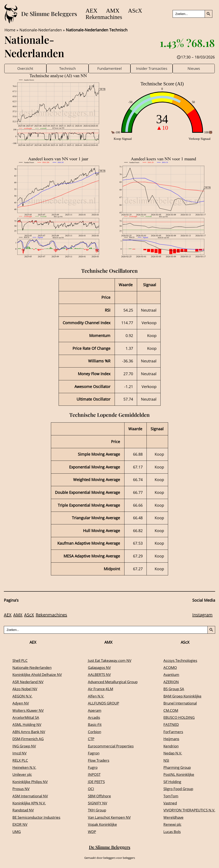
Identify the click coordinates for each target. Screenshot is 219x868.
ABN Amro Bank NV (30, 732)
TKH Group (96, 810)
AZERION (168, 682)
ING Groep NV (25, 746)
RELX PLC (21, 760)
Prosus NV (22, 789)
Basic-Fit (94, 725)
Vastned (167, 803)
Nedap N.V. (170, 753)
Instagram (202, 615)
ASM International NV (32, 796)
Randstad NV (24, 810)
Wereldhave (170, 818)
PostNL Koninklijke (176, 775)
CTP (89, 739)
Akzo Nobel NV (26, 689)
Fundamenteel (109, 69)
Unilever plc (23, 775)
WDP (90, 832)
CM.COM (167, 710)
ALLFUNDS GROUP (103, 703)
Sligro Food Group (176, 789)
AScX (143, 11)
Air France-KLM (99, 689)
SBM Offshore (98, 796)
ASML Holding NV (28, 725)
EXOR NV (20, 825)
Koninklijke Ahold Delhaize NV (39, 675)
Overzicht (25, 69)
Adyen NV (21, 703)
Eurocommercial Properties (111, 746)
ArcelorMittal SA (27, 718)
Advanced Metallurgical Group (113, 682)
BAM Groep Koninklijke (180, 696)
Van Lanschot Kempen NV (109, 818)
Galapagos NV (99, 668)
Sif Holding (169, 782)
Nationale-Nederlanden (41, 30)
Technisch (67, 69)
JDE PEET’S (95, 782)
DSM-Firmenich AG (29, 739)
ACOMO (167, 668)
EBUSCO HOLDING (176, 718)
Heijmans (168, 739)
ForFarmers (170, 732)
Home (10, 30)
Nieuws (194, 69)
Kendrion (168, 746)
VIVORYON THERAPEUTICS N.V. (187, 810)
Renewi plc (169, 825)
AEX (93, 11)
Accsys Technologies (178, 661)
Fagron (92, 753)
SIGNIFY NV (96, 803)
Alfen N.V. (95, 696)
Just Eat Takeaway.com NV (110, 661)
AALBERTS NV (98, 675)
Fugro (91, 768)
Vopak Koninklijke (102, 825)
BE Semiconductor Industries (38, 818)
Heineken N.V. (25, 768)
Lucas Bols (169, 832)
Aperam (93, 710)
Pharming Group (175, 768)
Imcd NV (20, 753)
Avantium (168, 675)
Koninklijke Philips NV (32, 782)
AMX (117, 11)
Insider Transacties (152, 69)
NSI (163, 760)
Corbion (93, 732)
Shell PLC (21, 661)
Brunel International (178, 703)
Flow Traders (98, 760)
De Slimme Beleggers (49, 14)
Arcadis (93, 718)
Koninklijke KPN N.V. (31, 803)
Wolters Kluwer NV (29, 710)
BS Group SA (171, 689)
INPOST (93, 775)
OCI (89, 789)
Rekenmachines (105, 17)
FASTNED (168, 725)
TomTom (168, 796)
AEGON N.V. (23, 696)
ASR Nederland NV (29, 682)
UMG (17, 832)
